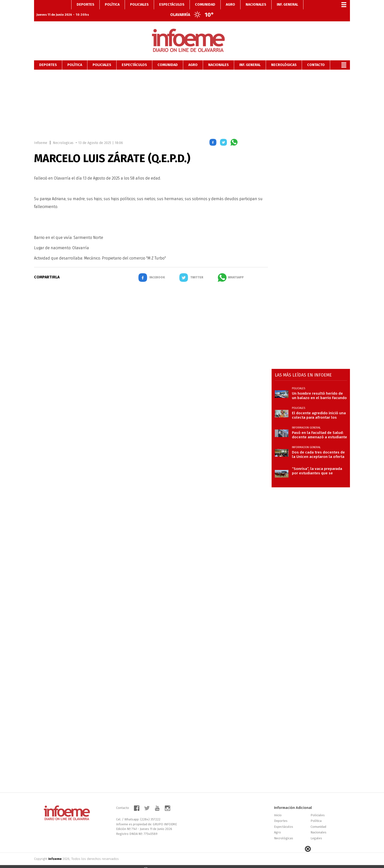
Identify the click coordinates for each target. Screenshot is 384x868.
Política (75, 57)
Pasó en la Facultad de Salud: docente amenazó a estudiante (319, 427)
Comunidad (168, 57)
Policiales (102, 57)
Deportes (48, 57)
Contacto (316, 57)
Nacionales (218, 57)
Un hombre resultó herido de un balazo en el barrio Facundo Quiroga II (319, 388)
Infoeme (41, 135)
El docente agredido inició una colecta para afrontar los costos (319, 407)
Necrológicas (284, 57)
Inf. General (250, 57)
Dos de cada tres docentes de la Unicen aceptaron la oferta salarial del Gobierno (318, 446)
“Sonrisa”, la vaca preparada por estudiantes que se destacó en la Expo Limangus (318, 463)
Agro (193, 57)
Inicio (278, 807)
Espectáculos (134, 57)
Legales (316, 830)
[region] (192, 95)
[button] (213, 135)
